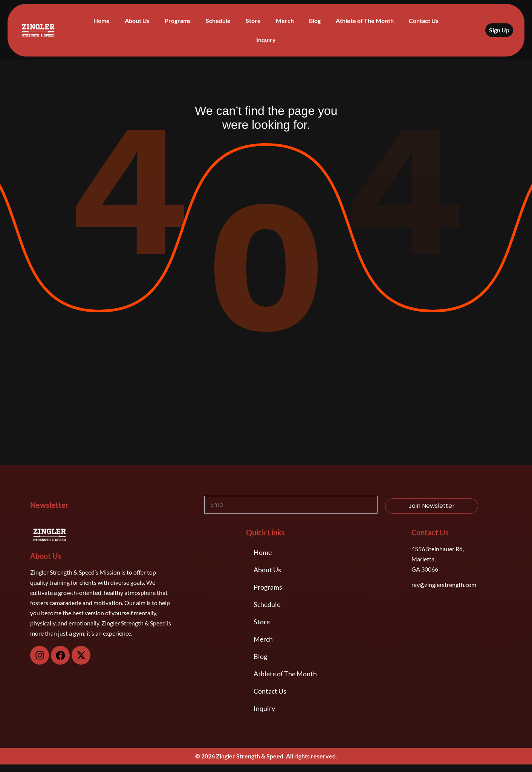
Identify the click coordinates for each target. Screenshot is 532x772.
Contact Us (424, 21)
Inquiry (266, 39)
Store (253, 21)
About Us (137, 21)
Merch (285, 21)
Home (102, 21)
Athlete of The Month (365, 21)
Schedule (218, 21)
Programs (178, 21)
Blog (315, 21)
